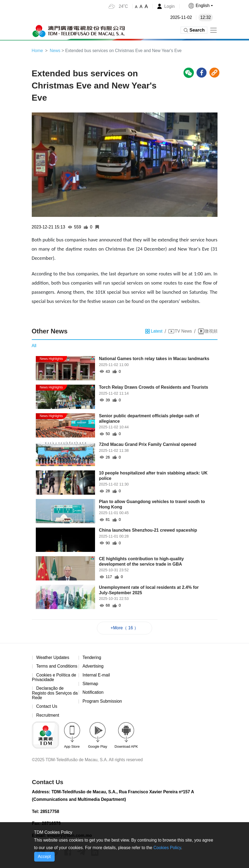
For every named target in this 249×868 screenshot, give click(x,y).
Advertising (93, 667)
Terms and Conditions (57, 667)
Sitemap (91, 684)
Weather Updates (53, 658)
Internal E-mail (97, 676)
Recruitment (48, 716)
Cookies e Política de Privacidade (54, 678)
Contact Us (47, 707)
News (55, 51)
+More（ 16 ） (124, 628)
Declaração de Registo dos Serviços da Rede (52, 694)
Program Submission (103, 702)
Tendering (92, 658)
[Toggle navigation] (213, 30)
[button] (200, 6)
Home (38, 51)
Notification (93, 693)
